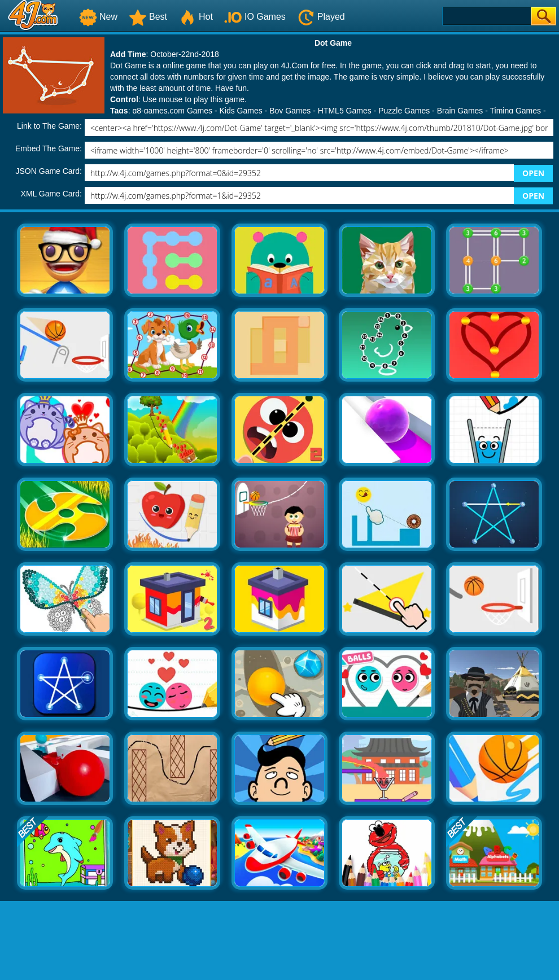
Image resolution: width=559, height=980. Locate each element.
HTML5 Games (345, 111)
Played (321, 17)
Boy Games (290, 111)
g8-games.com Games (172, 111)
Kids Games (241, 111)
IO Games (255, 17)
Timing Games (516, 111)
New (98, 17)
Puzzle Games (404, 111)
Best (148, 17)
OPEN (533, 173)
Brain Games (460, 111)
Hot (196, 17)
